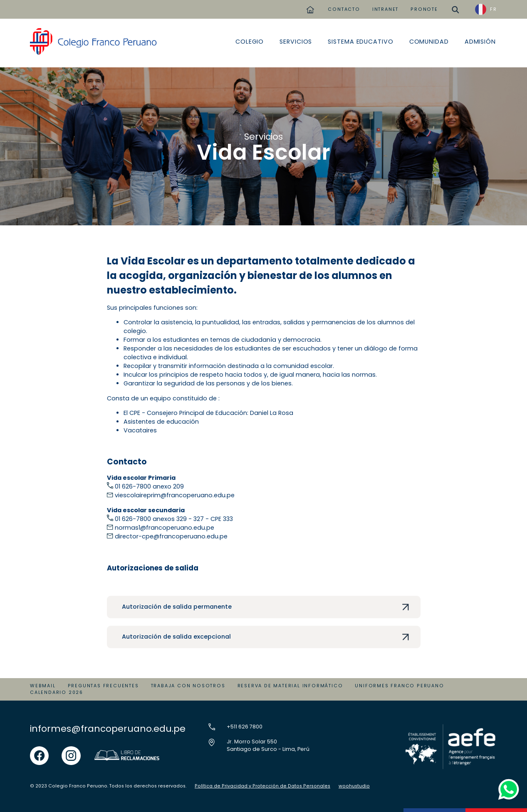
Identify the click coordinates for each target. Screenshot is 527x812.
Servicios (296, 42)
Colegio (250, 42)
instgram (71, 750)
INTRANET (385, 9)
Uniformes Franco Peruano (399, 686)
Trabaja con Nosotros (188, 686)
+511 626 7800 (245, 727)
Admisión (480, 42)
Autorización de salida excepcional (176, 637)
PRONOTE (424, 9)
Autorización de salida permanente (177, 607)
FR (494, 9)
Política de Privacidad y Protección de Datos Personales (262, 786)
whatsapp (507, 781)
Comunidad (429, 42)
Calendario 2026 (57, 692)
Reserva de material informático (290, 686)
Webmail (43, 686)
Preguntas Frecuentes (103, 686)
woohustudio (354, 786)
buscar (456, 6)
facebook (39, 750)
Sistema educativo (360, 42)
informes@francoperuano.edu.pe (108, 729)
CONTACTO (344, 9)
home (310, 6)
